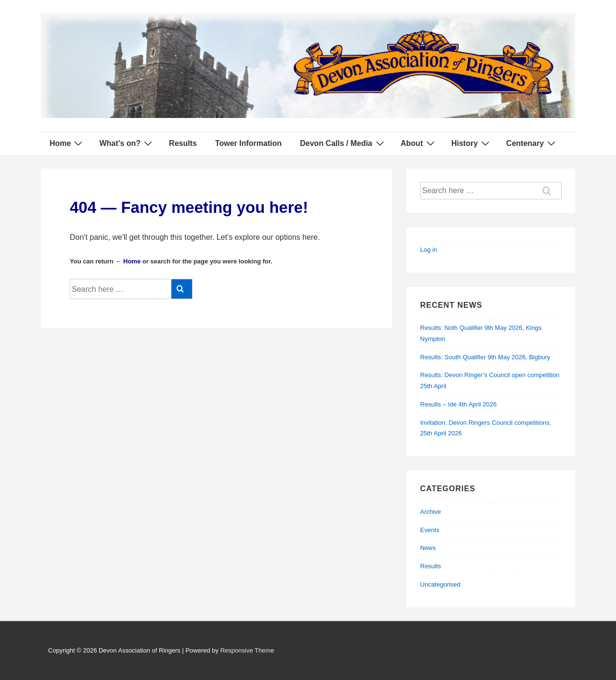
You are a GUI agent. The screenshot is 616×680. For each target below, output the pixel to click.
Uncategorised (440, 584)
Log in (429, 250)
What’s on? (127, 143)
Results (183, 143)
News (428, 548)
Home (67, 143)
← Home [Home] (128, 261)
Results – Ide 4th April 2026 (458, 404)
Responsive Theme (247, 650)
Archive (430, 512)
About (419, 143)
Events (430, 530)
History (472, 143)
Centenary (532, 143)
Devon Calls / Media (343, 143)
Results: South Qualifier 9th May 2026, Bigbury (485, 357)
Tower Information (248, 143)
